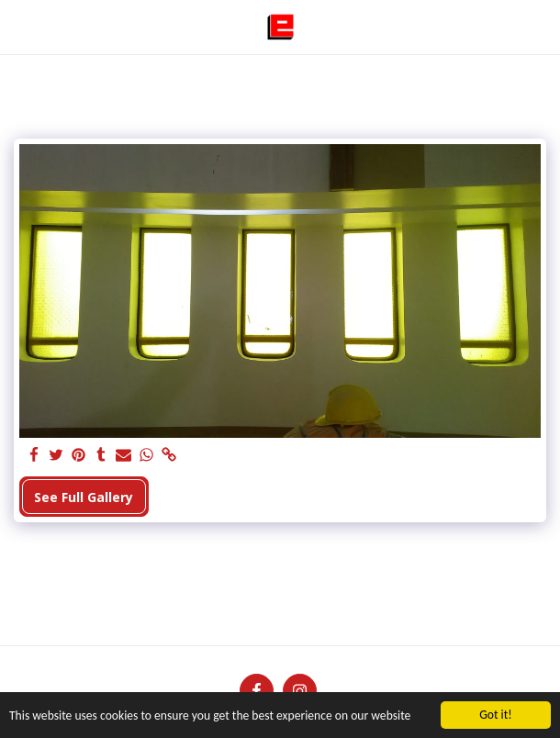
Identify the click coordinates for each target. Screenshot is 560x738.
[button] (20, 26)
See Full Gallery (84, 497)
